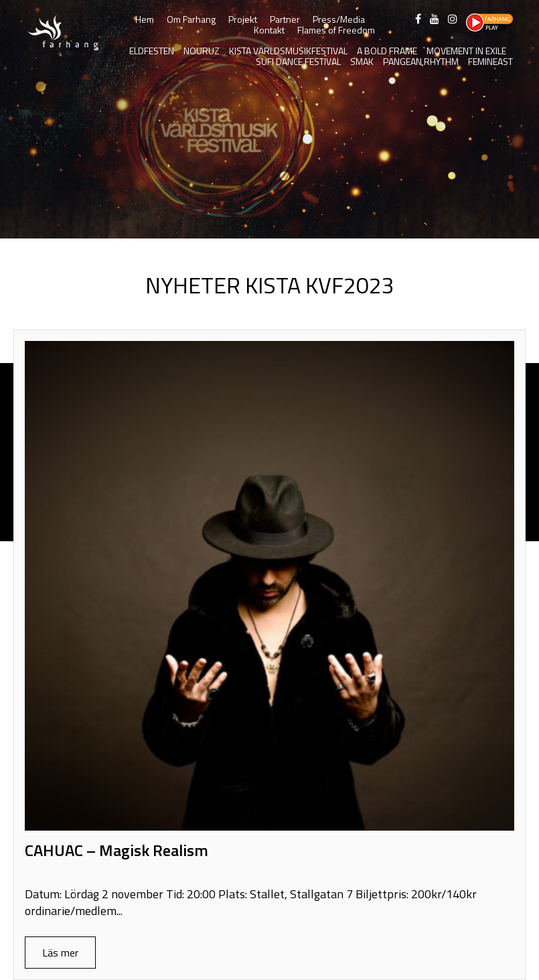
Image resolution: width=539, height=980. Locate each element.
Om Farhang (191, 19)
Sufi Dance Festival (298, 61)
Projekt (243, 19)
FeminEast (490, 61)
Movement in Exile (466, 51)
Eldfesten (152, 51)
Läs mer (60, 953)
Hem (145, 19)
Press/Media (339, 19)
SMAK (362, 61)
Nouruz (202, 51)
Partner (285, 19)
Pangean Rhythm (421, 61)
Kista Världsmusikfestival (288, 51)
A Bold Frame (387, 51)
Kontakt (269, 30)
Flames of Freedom (336, 30)
